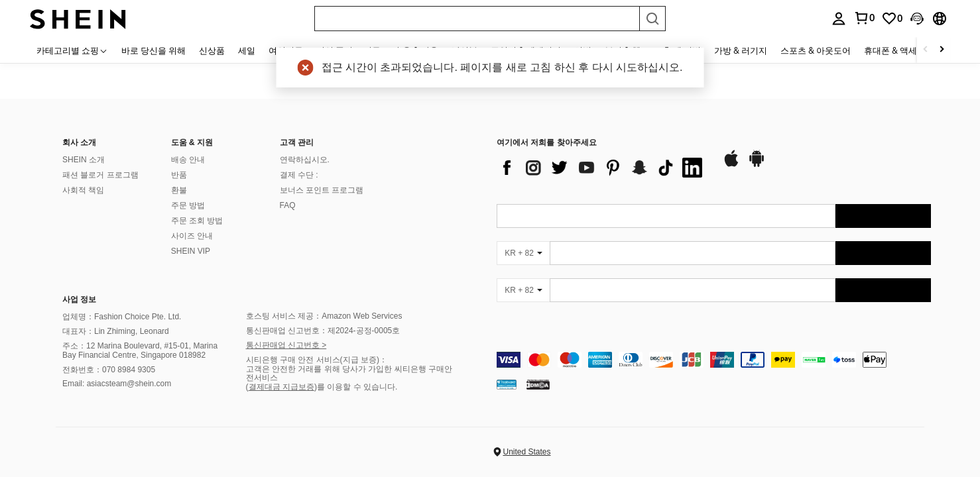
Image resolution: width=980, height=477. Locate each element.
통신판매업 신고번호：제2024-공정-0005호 (323, 331)
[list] (603, 168)
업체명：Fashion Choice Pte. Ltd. (122, 317)
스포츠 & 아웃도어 (816, 50)
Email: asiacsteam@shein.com (117, 384)
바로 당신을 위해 (153, 50)
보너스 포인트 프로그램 (322, 190)
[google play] (757, 165)
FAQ (288, 205)
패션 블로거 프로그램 (100, 175)
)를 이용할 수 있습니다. (356, 387)
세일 (247, 50)
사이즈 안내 (192, 236)
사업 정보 (79, 299)
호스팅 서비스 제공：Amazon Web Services (324, 316)
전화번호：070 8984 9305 (109, 370)
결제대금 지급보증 (281, 387)
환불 (179, 190)
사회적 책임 (83, 190)
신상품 (212, 50)
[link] (892, 19)
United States (526, 452)
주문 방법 (188, 205)
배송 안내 (188, 160)
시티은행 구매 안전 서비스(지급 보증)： (317, 360)
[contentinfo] (714, 360)
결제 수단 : (299, 175)
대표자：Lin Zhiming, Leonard (116, 331)
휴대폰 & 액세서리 (899, 50)
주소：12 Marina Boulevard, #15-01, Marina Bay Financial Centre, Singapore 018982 (140, 350)
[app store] (731, 165)
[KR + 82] (523, 253)
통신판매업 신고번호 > (286, 345)
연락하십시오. (305, 160)
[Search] (652, 19)
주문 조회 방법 (197, 221)
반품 (179, 175)
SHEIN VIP (191, 251)
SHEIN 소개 (84, 160)
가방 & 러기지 (741, 50)
